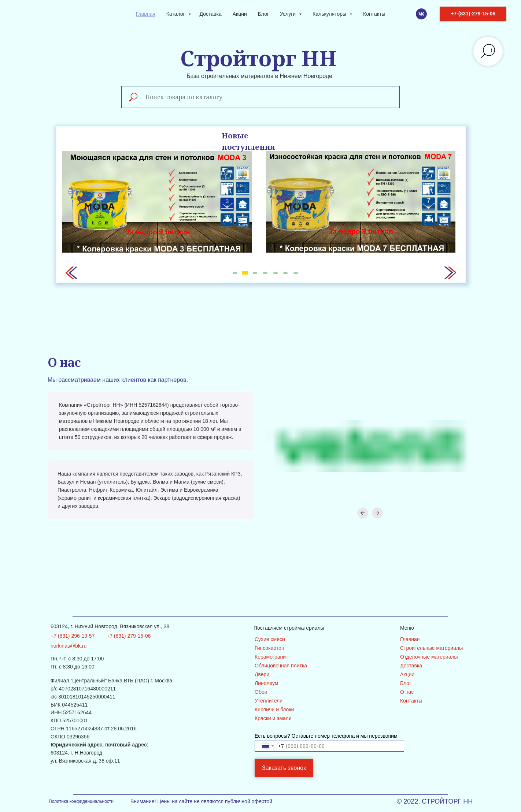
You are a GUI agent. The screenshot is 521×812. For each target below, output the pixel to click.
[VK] (421, 14)
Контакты (374, 14)
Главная (146, 14)
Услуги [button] (289, 14)
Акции (240, 14)
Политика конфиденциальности (81, 801)
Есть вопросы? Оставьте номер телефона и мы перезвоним (326, 736)
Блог (263, 14)
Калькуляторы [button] (330, 14)
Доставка (211, 14)
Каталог (176, 14)
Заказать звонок (284, 768)
